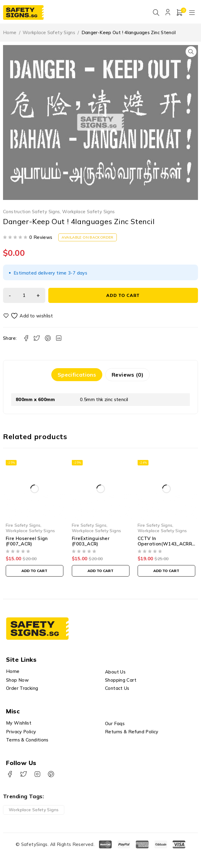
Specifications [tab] (77, 376)
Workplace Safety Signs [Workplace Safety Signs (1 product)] (34, 811)
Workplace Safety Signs (49, 34)
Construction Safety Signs (31, 213)
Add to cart (123, 297)
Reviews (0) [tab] (128, 376)
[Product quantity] (24, 297)
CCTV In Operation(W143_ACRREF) (166, 545)
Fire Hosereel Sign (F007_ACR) (27, 543)
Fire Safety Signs (23, 527)
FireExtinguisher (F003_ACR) (91, 543)
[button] (191, 53)
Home (10, 34)
